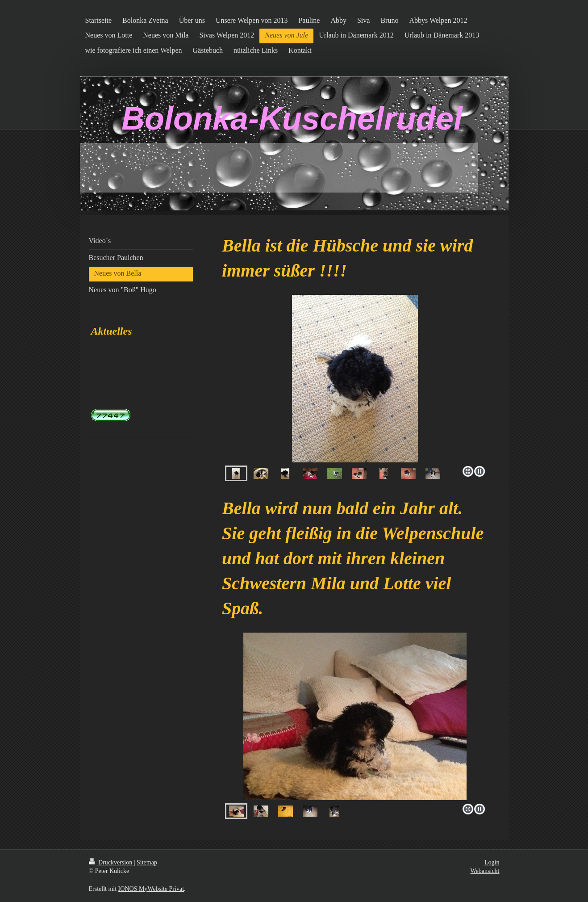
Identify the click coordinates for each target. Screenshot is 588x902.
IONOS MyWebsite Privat (151, 889)
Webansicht (485, 871)
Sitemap (147, 862)
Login (492, 862)
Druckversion (111, 862)
